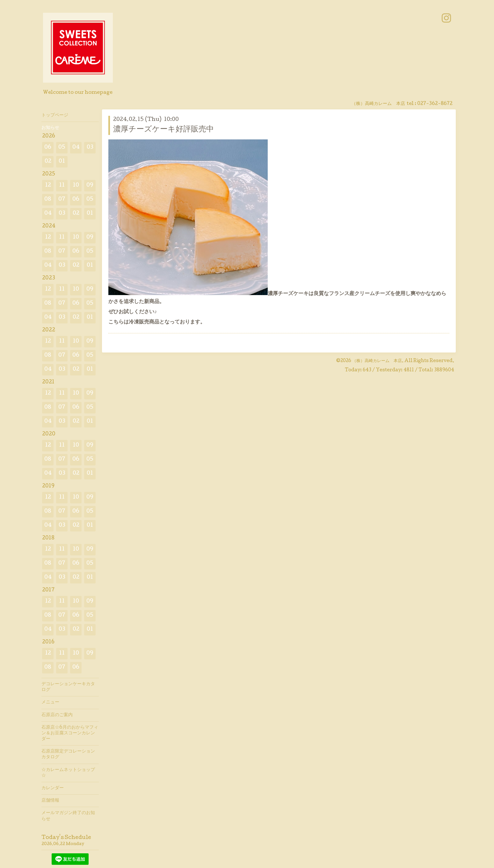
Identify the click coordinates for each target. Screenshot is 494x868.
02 (48, 162)
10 (76, 185)
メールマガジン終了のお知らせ (68, 816)
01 (62, 162)
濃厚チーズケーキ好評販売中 (163, 130)
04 (76, 148)
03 (90, 148)
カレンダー (53, 788)
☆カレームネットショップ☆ (68, 773)
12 (48, 185)
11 (62, 185)
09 (90, 185)
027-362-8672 (435, 104)
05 (62, 148)
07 (62, 200)
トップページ (55, 115)
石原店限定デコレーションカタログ (68, 754)
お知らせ (50, 128)
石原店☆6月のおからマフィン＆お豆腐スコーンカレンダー (70, 733)
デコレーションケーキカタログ (68, 687)
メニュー (50, 702)
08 (48, 200)
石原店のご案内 (57, 715)
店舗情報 (50, 801)
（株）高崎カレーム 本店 (377, 361)
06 (48, 148)
